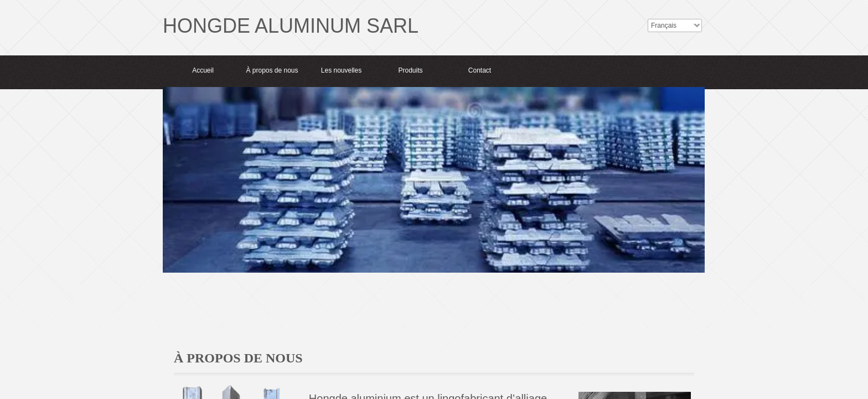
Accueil (203, 70)
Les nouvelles (341, 70)
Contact (480, 70)
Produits (410, 70)
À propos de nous (272, 70)
